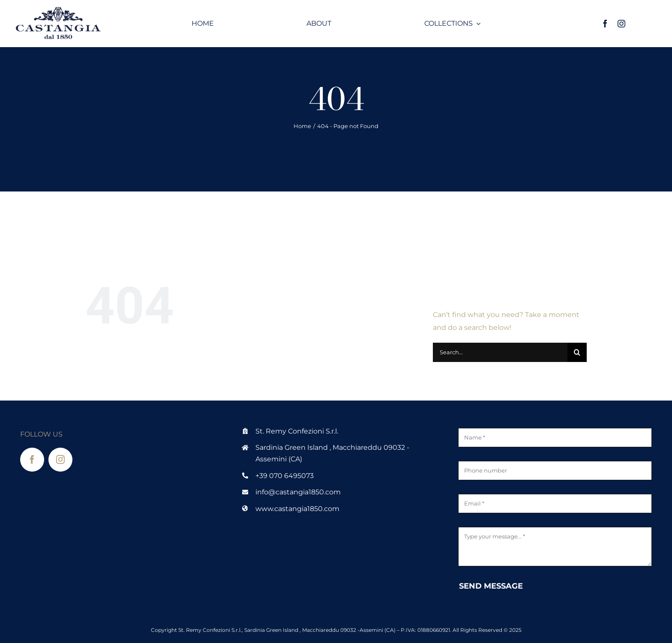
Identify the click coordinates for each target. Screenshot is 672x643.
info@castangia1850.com (298, 492)
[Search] (577, 352)
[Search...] (500, 352)
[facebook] (605, 24)
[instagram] (621, 24)
